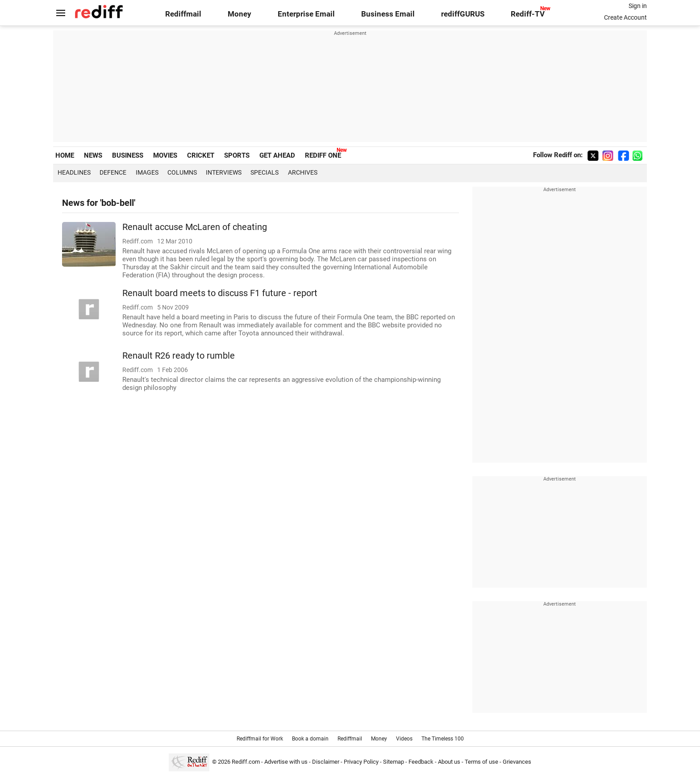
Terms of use (481, 762)
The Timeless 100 (443, 739)
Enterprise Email (306, 14)
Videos (404, 739)
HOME (65, 155)
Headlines (74, 172)
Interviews (224, 172)
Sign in (638, 6)
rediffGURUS (463, 14)
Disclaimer (326, 762)
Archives (303, 172)
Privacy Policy (361, 762)
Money (240, 14)
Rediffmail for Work (260, 739)
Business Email (388, 14)
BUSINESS (128, 155)
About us (449, 762)
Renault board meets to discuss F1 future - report (220, 293)
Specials (265, 172)
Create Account (625, 17)
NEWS (93, 155)
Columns (182, 172)
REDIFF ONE (323, 155)
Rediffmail (183, 14)
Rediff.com (246, 762)
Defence (113, 172)
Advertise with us (286, 762)
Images (147, 172)
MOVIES (165, 155)
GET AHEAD (277, 155)
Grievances (517, 762)
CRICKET (201, 155)
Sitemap (394, 762)
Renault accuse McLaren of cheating (195, 227)
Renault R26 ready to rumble (179, 356)
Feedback (421, 762)
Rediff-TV (528, 14)
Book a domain (310, 739)
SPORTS (237, 155)
